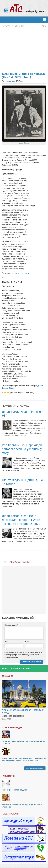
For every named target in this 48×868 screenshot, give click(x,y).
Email (27, 642)
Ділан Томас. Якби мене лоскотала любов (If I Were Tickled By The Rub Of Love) (22, 520)
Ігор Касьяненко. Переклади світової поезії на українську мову (22, 449)
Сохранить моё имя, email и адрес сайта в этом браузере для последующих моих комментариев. (23, 655)
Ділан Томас (15, 562)
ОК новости (26, 710)
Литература (8, 26)
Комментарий (11, 625)
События (19, 26)
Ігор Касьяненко (21, 273)
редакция (11, 81)
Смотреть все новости (35, 768)
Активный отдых (10, 710)
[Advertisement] (24, 49)
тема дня (7, 713)
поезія (26, 562)
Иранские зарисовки (13, 716)
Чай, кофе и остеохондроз (14, 790)
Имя (6, 642)
